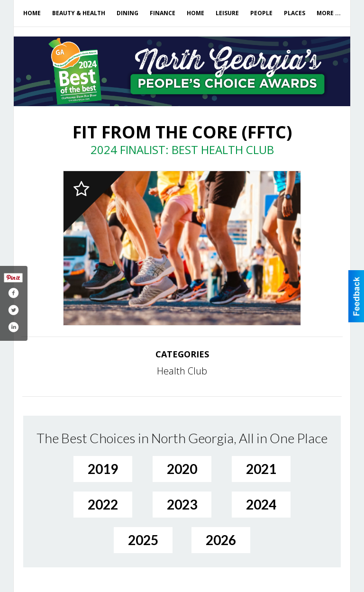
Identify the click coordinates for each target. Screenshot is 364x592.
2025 (143, 540)
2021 (261, 469)
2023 (182, 504)
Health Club (182, 371)
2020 (182, 469)
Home (32, 13)
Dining (127, 13)
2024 (261, 504)
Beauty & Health (79, 13)
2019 (103, 469)
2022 (103, 504)
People (261, 13)
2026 (221, 540)
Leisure (227, 13)
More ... (329, 13)
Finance (163, 13)
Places (295, 13)
